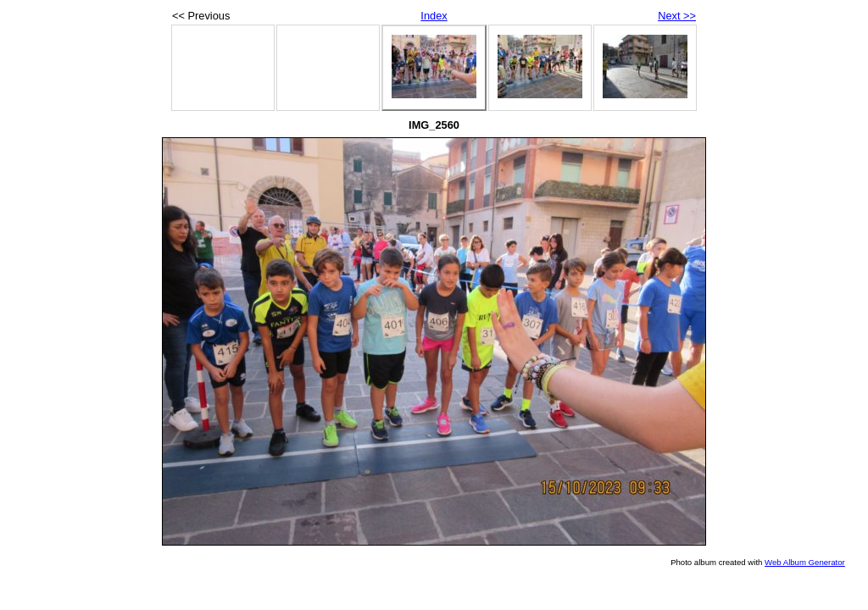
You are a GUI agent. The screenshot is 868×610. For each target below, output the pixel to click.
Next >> (677, 16)
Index (434, 16)
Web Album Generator (805, 562)
